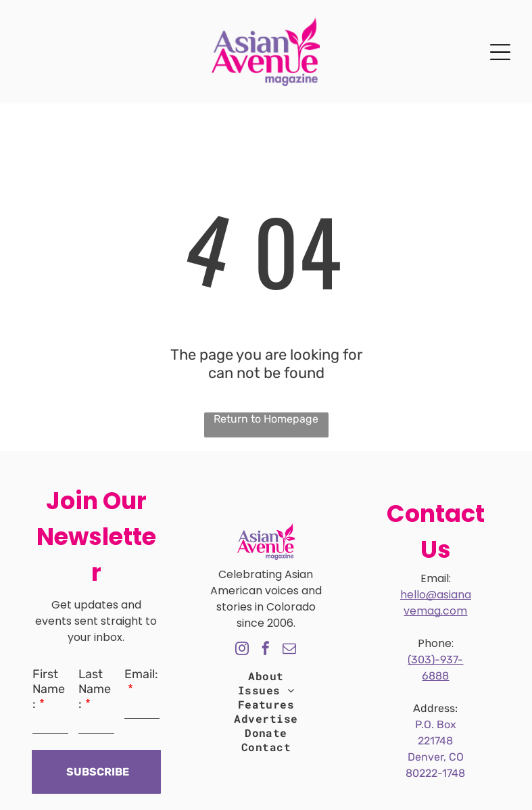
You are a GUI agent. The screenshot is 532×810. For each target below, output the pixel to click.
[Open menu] (500, 52)
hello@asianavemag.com (436, 603)
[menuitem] (266, 676)
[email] (289, 650)
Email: (141, 674)
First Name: (49, 689)
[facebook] (266, 650)
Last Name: (95, 689)
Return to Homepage (266, 419)
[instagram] (242, 650)
